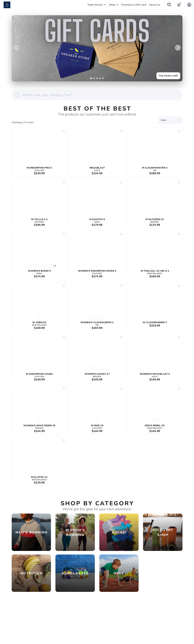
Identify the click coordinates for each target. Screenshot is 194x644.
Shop (112, 5)
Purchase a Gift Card (134, 5)
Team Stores (95, 5)
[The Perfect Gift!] (97, 48)
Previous (16, 48)
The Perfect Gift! (168, 76)
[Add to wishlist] (64, 131)
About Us (155, 5)
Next (178, 48)
